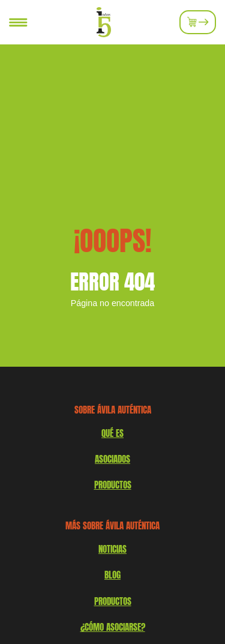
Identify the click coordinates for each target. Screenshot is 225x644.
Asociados (112, 459)
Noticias (112, 549)
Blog (112, 575)
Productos (113, 601)
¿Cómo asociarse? (113, 627)
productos (113, 485)
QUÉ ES (112, 433)
